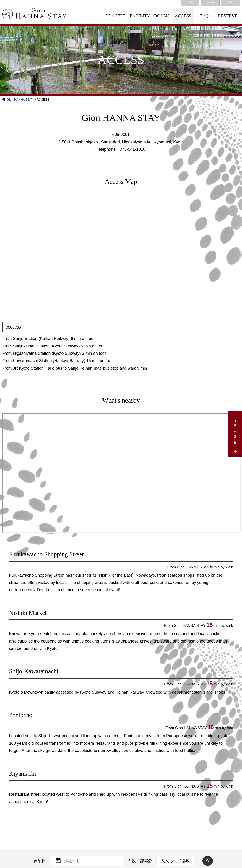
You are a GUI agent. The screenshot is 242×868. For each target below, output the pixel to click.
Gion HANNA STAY (20, 100)
